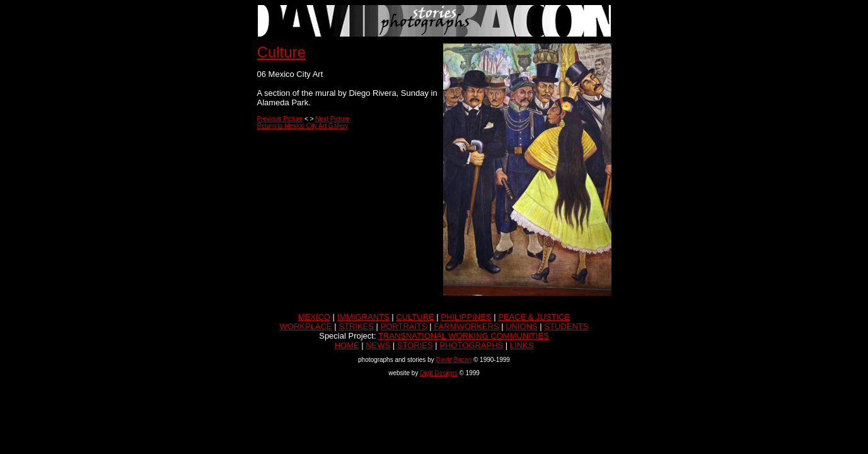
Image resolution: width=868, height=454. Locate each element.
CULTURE (415, 317)
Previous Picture (280, 119)
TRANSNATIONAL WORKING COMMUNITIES (464, 336)
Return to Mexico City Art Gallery (303, 126)
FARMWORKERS (466, 326)
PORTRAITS (404, 326)
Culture (281, 52)
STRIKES (356, 326)
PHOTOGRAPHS (471, 345)
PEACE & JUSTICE (534, 317)
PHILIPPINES (466, 317)
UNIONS (522, 326)
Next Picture (332, 119)
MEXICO (314, 317)
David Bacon (454, 360)
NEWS (378, 345)
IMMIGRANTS (363, 317)
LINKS (522, 345)
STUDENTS (566, 326)
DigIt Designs (438, 373)
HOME (347, 345)
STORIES (415, 345)
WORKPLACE (306, 326)
